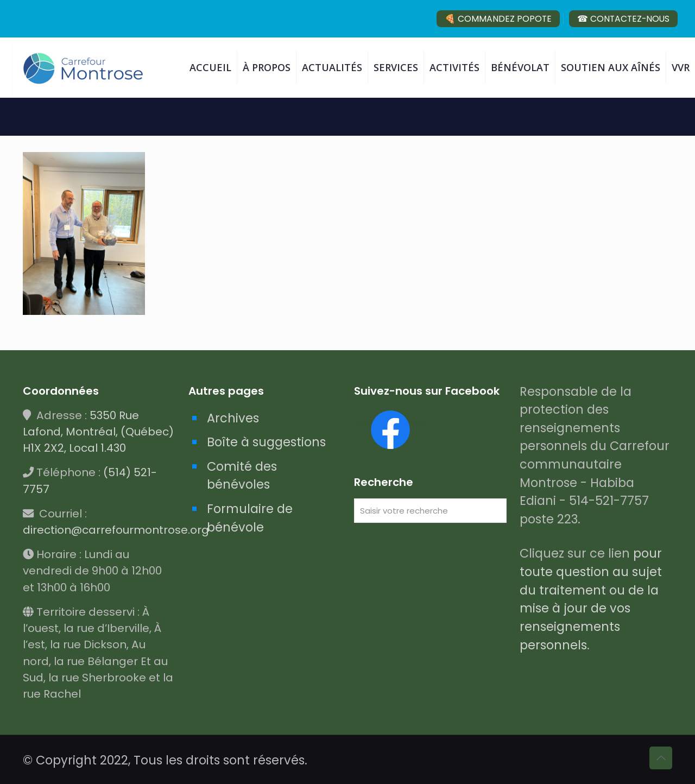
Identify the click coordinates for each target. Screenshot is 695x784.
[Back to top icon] (661, 758)
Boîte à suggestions (266, 442)
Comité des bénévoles (242, 476)
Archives (233, 418)
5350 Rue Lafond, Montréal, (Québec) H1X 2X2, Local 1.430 (98, 432)
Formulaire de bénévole (250, 518)
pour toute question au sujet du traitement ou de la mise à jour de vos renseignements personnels (591, 599)
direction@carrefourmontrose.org (116, 530)
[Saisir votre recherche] (430, 511)
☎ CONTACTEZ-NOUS (623, 19)
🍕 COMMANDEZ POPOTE (498, 19)
